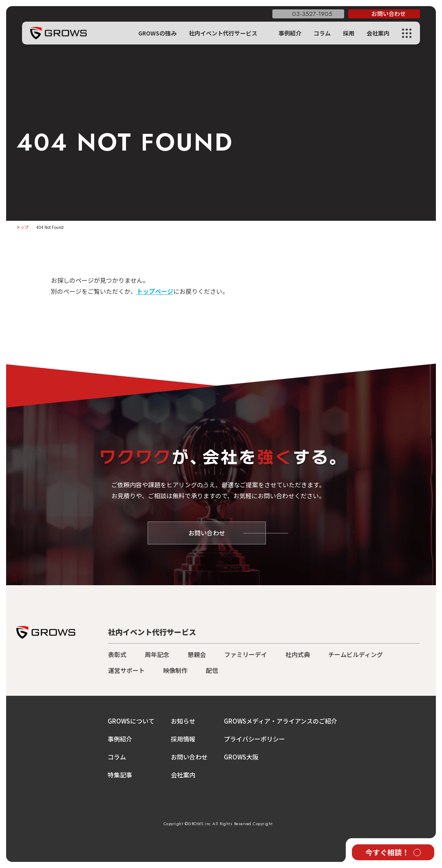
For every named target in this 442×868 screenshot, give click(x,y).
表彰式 (117, 654)
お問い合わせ (189, 757)
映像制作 (175, 670)
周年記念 (157, 654)
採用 (349, 33)
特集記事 (120, 775)
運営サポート (126, 670)
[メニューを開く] (407, 33)
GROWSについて (131, 721)
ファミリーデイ (246, 654)
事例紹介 (290, 33)
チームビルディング (356, 654)
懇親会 (197, 654)
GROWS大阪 (241, 757)
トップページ (155, 291)
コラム (322, 33)
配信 (212, 670)
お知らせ (183, 721)
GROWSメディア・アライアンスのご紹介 (281, 721)
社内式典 (298, 654)
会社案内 (378, 33)
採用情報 (183, 739)
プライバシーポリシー (254, 739)
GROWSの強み (157, 33)
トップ (22, 227)
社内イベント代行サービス (223, 33)
